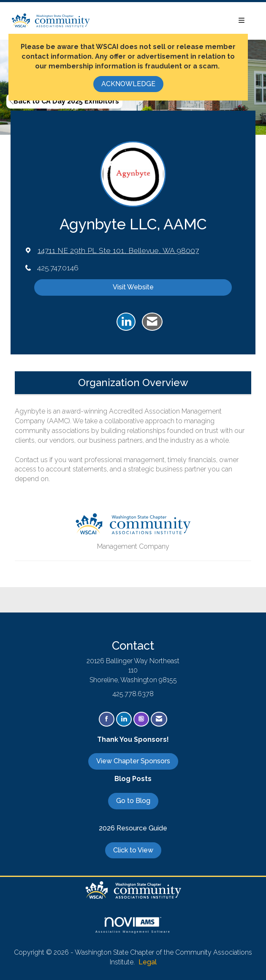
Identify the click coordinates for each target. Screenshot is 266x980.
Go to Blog (133, 801)
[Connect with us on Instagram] (141, 719)
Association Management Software (133, 925)
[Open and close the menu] (172, 21)
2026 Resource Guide (133, 828)
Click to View (133, 850)
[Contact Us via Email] (159, 719)
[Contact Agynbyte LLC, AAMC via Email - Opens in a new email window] (152, 322)
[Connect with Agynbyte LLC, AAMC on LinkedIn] (126, 322)
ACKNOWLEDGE (128, 84)
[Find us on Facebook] (107, 719)
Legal (148, 962)
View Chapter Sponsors (133, 761)
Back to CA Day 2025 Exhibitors (64, 101)
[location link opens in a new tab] (118, 250)
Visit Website (133, 287)
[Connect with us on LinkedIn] (124, 719)
